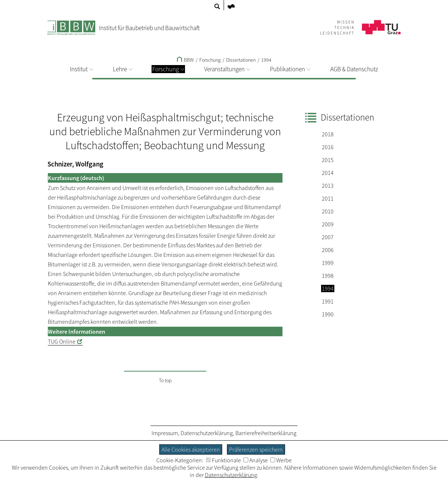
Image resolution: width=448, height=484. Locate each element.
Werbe (281, 460)
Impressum (165, 433)
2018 (328, 134)
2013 (328, 186)
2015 (328, 160)
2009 (328, 224)
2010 (328, 211)
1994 (266, 60)
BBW (185, 60)
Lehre (123, 69)
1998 (328, 276)
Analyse (256, 460)
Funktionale (223, 460)
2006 (328, 250)
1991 (328, 301)
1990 (328, 314)
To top (165, 380)
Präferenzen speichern (256, 449)
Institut (81, 69)
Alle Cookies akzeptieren (191, 449)
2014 (328, 173)
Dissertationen (241, 60)
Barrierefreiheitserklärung (266, 433)
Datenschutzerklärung (207, 433)
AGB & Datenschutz (354, 69)
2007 (328, 237)
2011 (328, 198)
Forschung (168, 69)
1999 (328, 263)
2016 (328, 147)
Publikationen (290, 69)
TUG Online (62, 341)
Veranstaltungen (227, 69)
